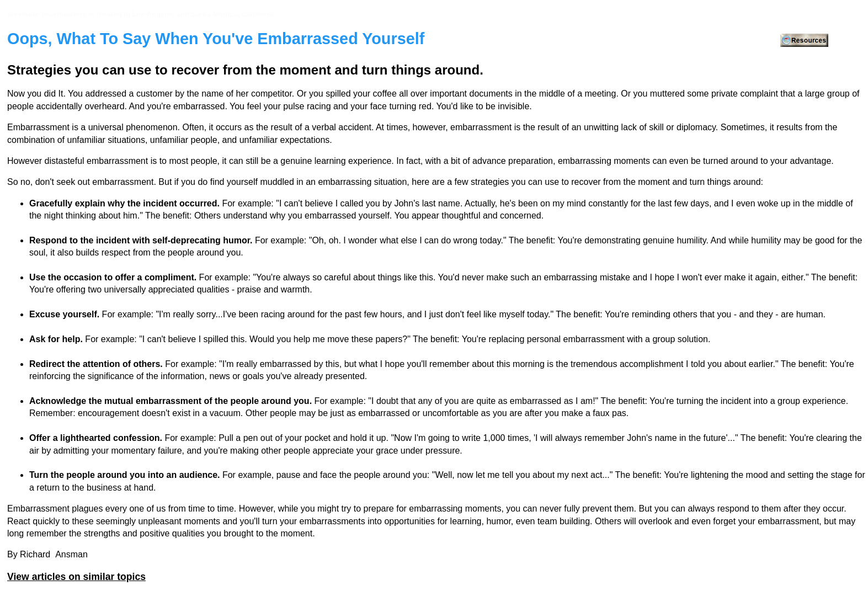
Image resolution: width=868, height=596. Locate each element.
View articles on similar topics (76, 577)
